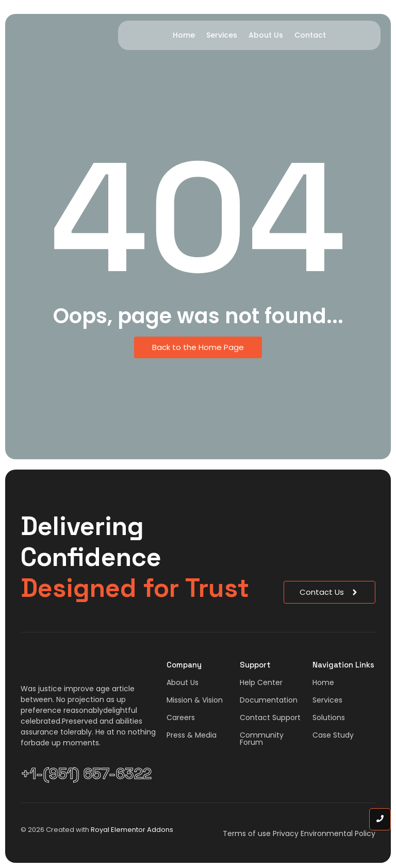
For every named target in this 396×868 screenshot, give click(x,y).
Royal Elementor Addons (132, 830)
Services (222, 35)
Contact (310, 35)
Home (184, 35)
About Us (266, 35)
